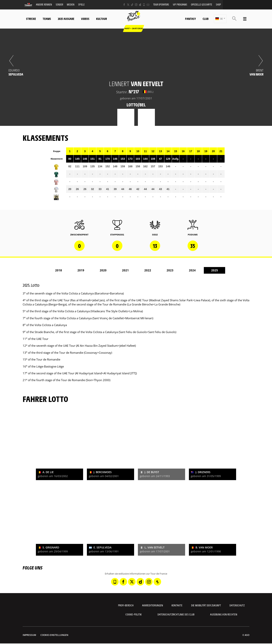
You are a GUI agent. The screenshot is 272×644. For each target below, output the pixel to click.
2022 (148, 270)
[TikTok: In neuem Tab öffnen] (132, 5)
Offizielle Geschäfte (202, 4)
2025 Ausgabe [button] (66, 19)
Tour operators (161, 4)
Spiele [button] (81, 4)
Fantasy (190, 19)
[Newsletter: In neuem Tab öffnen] (148, 5)
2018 (59, 270)
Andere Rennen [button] (44, 4)
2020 (103, 270)
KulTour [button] (102, 19)
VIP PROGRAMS (180, 4)
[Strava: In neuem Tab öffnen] (157, 582)
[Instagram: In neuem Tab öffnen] (136, 5)
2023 (170, 270)
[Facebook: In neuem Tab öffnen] (124, 5)
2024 (192, 270)
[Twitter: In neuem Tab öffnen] (128, 5)
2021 (125, 270)
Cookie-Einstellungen (54, 635)
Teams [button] (47, 19)
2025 (215, 270)
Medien (71, 4)
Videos (85, 19)
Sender (59, 4)
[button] (220, 19)
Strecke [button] (31, 19)
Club (206, 19)
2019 (81, 270)
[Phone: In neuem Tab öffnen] (144, 5)
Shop (218, 4)
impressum (29, 635)
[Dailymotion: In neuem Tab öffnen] (140, 5)
